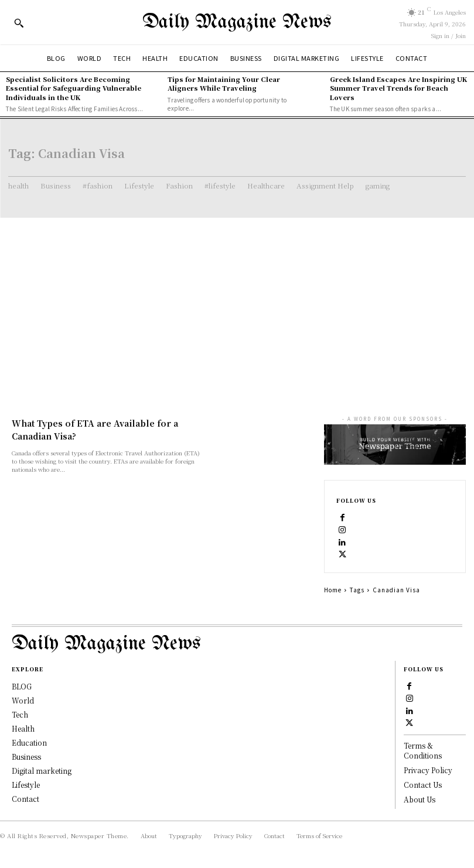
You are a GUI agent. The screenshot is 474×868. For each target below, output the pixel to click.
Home (333, 590)
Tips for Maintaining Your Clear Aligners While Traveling (224, 83)
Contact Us (423, 785)
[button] (19, 23)
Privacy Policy (428, 770)
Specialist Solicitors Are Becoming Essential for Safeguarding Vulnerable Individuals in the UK (74, 88)
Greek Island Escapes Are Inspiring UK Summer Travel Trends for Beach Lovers (398, 88)
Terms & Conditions (423, 750)
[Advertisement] (237, 306)
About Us (420, 799)
